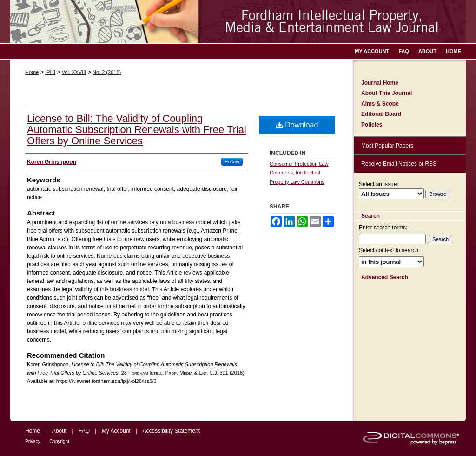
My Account (116, 431)
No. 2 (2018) (107, 72)
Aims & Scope (380, 104)
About (59, 431)
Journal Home (380, 83)
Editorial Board (381, 114)
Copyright (59, 441)
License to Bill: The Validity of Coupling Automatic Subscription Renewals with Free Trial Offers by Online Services (137, 130)
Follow (232, 161)
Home (32, 72)
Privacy (33, 441)
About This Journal (387, 93)
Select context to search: (389, 250)
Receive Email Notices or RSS (399, 164)
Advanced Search (385, 277)
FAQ (84, 431)
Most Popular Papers (387, 146)
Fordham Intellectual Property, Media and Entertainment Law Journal (238, 22)
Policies (372, 125)
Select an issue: (379, 184)
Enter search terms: (383, 228)
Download (297, 125)
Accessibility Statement (171, 431)
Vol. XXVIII (74, 72)
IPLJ (50, 72)
